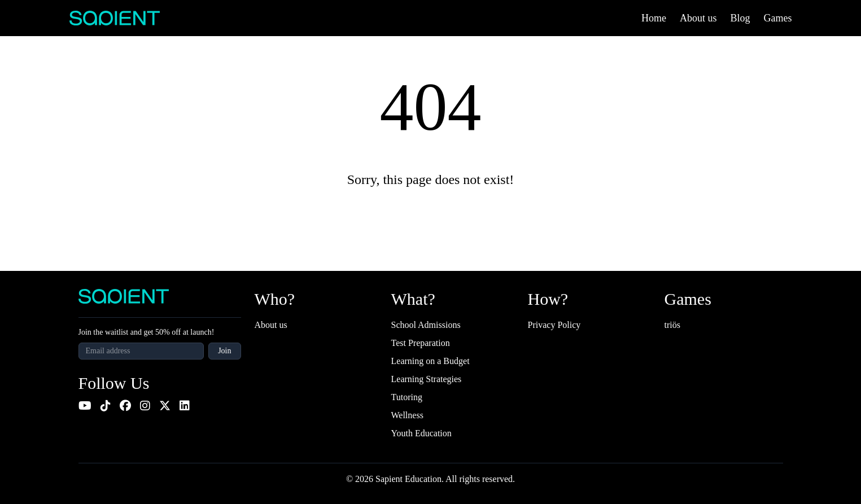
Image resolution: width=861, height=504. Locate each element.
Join (224, 351)
